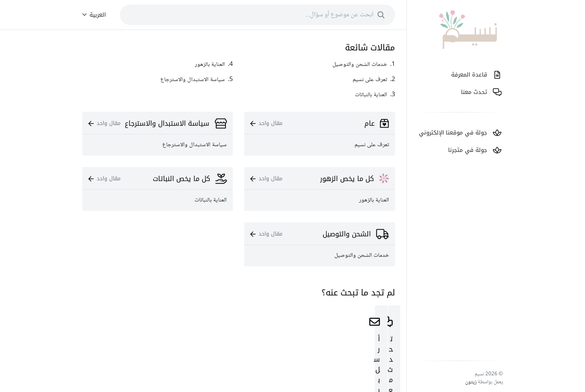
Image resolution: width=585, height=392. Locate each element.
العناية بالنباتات (211, 200)
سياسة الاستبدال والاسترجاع (194, 145)
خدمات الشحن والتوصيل (362, 255)
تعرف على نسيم (372, 145)
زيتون (471, 382)
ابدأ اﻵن (320, 356)
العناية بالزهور (374, 200)
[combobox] (257, 15)
